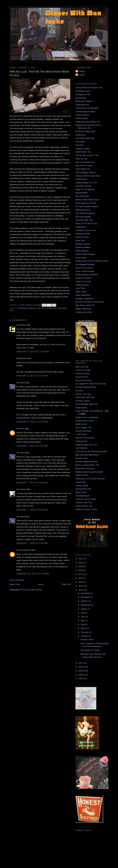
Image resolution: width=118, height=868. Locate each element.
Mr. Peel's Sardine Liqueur (87, 206)
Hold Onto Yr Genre (84, 165)
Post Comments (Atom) (32, 590)
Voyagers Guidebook (85, 299)
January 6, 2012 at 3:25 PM (32, 376)
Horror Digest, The (83, 428)
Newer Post (15, 584)
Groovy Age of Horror (85, 421)
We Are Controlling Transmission (90, 302)
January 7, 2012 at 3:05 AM (32, 446)
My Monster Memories (85, 468)
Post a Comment (17, 580)
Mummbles (21, 489)
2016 (81, 578)
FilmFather (21, 325)
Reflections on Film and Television (90, 479)
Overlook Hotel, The (84, 220)
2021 (81, 559)
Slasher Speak (82, 486)
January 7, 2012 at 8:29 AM (32, 510)
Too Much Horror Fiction (86, 499)
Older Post (66, 584)
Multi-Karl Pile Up (83, 210)
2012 (81, 590)
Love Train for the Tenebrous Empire (91, 451)
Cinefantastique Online (85, 112)
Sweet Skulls (81, 492)
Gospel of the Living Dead (87, 417)
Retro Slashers (82, 251)
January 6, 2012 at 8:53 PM (32, 422)
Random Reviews (83, 247)
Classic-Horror (82, 377)
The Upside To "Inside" (90, 650)
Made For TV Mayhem (85, 189)
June (83, 617)
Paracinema (81, 227)
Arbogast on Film (83, 94)
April (83, 624)
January (85, 636)
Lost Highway (81, 448)
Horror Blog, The (83, 169)
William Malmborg (83, 309)
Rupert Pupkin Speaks (85, 254)
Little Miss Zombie (83, 186)
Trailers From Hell (83, 281)
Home (41, 584)
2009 (81, 671)
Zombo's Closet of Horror (86, 509)
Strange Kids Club (83, 489)
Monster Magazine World (86, 462)
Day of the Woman (83, 380)
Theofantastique (82, 496)
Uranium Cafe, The (84, 502)
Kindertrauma (81, 179)
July (83, 613)
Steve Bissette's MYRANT (87, 275)
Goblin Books (81, 408)
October (85, 601)
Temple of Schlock (83, 278)
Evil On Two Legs (83, 394)
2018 (81, 570)
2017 (81, 574)
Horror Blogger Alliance (86, 172)
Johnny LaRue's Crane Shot (88, 176)
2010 (81, 667)
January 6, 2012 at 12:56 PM (33, 352)
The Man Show (87, 640)
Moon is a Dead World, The (87, 465)
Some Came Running (85, 271)
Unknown (20, 428)
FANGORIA (80, 135)
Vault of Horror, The (84, 506)
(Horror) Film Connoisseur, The (89, 88)
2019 (81, 566)
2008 (81, 675)
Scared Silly (81, 482)
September (86, 605)
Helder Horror (81, 424)
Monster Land (81, 458)
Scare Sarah (81, 258)
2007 (81, 679)
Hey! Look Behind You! (85, 162)
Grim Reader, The (83, 152)
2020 (81, 563)
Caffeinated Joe (82, 105)
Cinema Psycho (82, 115)
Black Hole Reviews (84, 101)
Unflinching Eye (82, 285)
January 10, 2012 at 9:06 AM (33, 574)
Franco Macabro (23, 550)
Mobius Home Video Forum (87, 200)
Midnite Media (82, 193)
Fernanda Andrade (27, 308)
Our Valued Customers (85, 213)
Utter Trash (80, 288)
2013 (81, 586)
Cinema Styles (82, 118)
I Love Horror (81, 434)
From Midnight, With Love (87, 404)
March (84, 628)
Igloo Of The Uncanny (85, 438)
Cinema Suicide (82, 373)
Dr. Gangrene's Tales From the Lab (91, 384)
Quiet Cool (80, 241)
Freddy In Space (83, 149)
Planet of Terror (82, 237)
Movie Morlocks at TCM (86, 203)
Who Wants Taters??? (85, 305)
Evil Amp (79, 391)
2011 (81, 663)
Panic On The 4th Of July (86, 223)
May (83, 621)
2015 (81, 582)
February (85, 632)
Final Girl (79, 145)
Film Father (80, 142)
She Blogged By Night (85, 264)
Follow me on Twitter (25, 348)
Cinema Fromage (83, 370)
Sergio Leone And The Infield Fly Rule (92, 261)
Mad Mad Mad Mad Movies (87, 455)
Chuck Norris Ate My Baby (87, 108)
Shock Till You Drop (84, 268)
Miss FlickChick (82, 196)
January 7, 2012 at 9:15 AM (32, 543)
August (84, 609)
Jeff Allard (21, 383)
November (86, 597)
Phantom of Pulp (83, 234)
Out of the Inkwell (83, 217)
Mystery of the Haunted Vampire (89, 472)
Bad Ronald (81, 98)
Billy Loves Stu (82, 367)
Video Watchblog (83, 295)
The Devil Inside (45, 308)
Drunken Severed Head (86, 387)
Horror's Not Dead (83, 431)
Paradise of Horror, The (86, 230)
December (86, 593)
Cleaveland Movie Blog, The (88, 122)
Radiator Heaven (83, 244)
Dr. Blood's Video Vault (85, 131)
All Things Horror (83, 91)
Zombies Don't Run (84, 312)
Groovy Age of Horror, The (87, 155)
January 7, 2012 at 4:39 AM (32, 483)
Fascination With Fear (85, 138)
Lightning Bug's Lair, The (86, 183)
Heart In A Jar (81, 159)
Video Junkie (81, 292)
